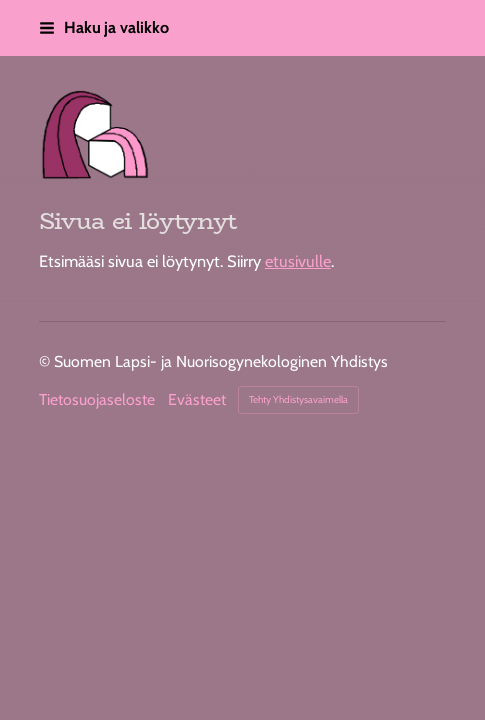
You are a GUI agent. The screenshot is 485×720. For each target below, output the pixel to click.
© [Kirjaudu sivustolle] (46, 361)
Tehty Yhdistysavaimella (298, 399)
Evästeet (197, 400)
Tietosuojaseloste (97, 400)
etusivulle (298, 261)
